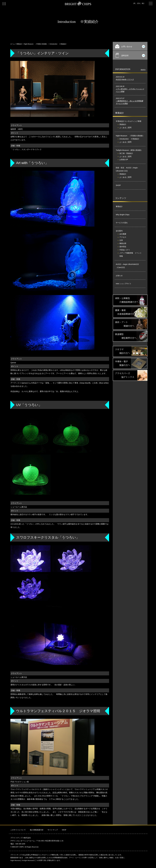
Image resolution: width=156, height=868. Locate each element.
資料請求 (130, 55)
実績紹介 (123, 124)
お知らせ (119, 276)
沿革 (121, 240)
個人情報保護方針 (37, 830)
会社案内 (119, 231)
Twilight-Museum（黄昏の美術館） (129, 150)
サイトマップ (53, 830)
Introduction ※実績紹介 (129, 139)
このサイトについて (18, 830)
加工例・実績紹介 (126, 153)
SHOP (118, 185)
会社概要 (123, 234)
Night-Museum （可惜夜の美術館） (36, 44)
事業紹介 (19, 44)
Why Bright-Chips (123, 215)
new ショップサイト (124, 284)
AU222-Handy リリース (125, 79)
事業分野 (123, 243)
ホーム (13, 44)
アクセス (123, 237)
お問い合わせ (130, 46)
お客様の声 (124, 160)
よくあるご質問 (125, 128)
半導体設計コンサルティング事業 (129, 121)
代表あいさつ (125, 250)
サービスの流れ (122, 223)
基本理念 (123, 247)
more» (143, 69)
